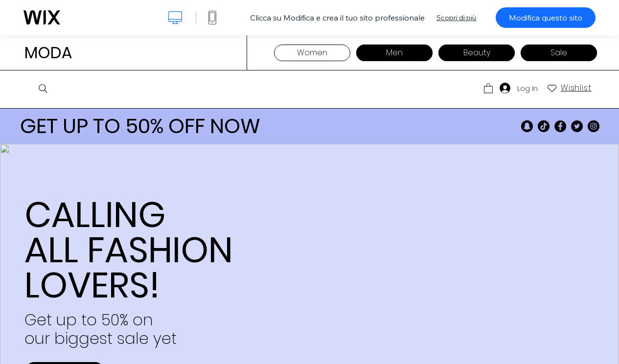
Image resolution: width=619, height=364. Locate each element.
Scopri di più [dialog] (456, 18)
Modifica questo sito (546, 18)
